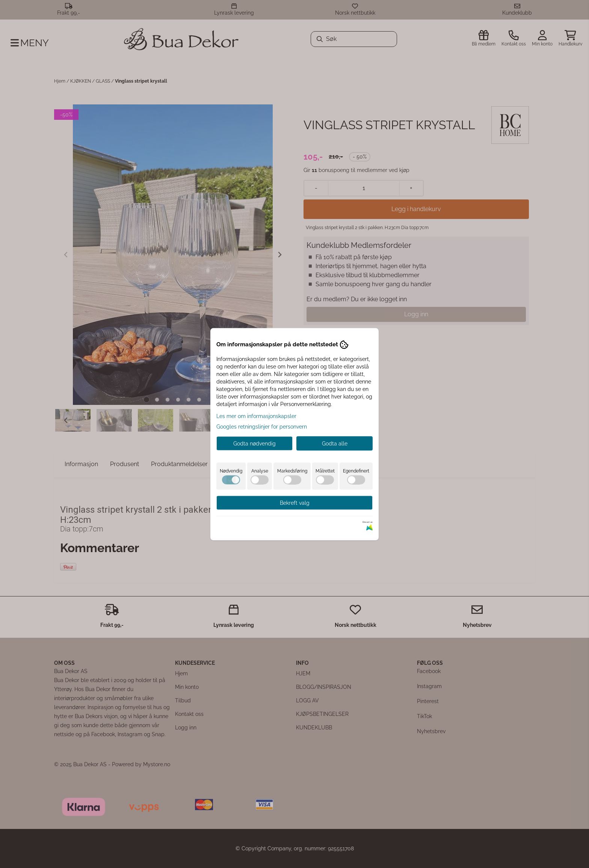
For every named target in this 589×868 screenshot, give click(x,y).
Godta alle (335, 443)
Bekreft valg (295, 503)
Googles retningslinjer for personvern (262, 426)
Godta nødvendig (254, 443)
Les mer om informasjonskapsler (256, 416)
